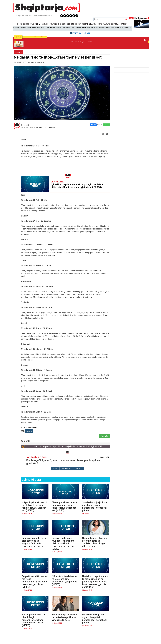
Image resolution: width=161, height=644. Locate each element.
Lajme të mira (50, 28)
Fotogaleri (100, 28)
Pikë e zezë (119, 28)
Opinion (124, 24)
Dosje (93, 28)
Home (20, 24)
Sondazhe (128, 28)
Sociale (23, 28)
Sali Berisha (66, 469)
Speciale (40, 28)
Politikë (53, 24)
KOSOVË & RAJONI (89, 24)
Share (93, 125)
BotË (100, 24)
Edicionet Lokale (32, 24)
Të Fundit (16, 28)
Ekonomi (70, 24)
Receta (78, 28)
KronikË (45, 24)
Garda (55, 469)
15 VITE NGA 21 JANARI (81, 33)
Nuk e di (79, 469)
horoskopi (29, 431)
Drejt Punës (32, 28)
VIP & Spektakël (69, 28)
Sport (78, 24)
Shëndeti (62, 24)
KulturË (106, 24)
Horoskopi (86, 28)
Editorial (115, 24)
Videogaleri (110, 28)
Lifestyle (59, 28)
